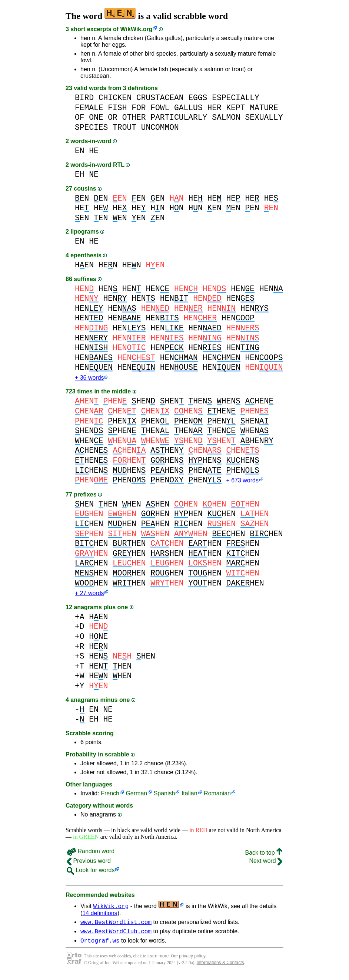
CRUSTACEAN (160, 98)
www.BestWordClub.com (116, 936)
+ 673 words (242, 482)
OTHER (134, 117)
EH (80, 174)
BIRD (84, 98)
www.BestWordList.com (116, 925)
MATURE (264, 108)
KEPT (235, 108)
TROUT (124, 127)
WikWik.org (137, 29)
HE (94, 151)
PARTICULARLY (179, 117)
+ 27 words (89, 595)
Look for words (91, 872)
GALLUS (188, 108)
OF (80, 117)
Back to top (264, 855)
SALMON (226, 117)
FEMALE (89, 108)
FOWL (160, 108)
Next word (266, 863)
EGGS (198, 98)
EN (80, 151)
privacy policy (192, 961)
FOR (139, 108)
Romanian (217, 796)
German (136, 796)
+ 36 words (89, 378)
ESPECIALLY (236, 98)
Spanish (164, 796)
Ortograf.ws (100, 946)
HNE (98, 639)
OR (113, 117)
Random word (91, 853)
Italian (190, 796)
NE (94, 174)
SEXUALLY (264, 117)
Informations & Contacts (220, 968)
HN (157, 208)
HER (214, 108)
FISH (117, 108)
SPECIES (91, 127)
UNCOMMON (160, 127)
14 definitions (100, 915)
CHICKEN (115, 98)
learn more (158, 961)
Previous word (89, 863)
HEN (84, 265)
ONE (96, 117)
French (110, 796)
